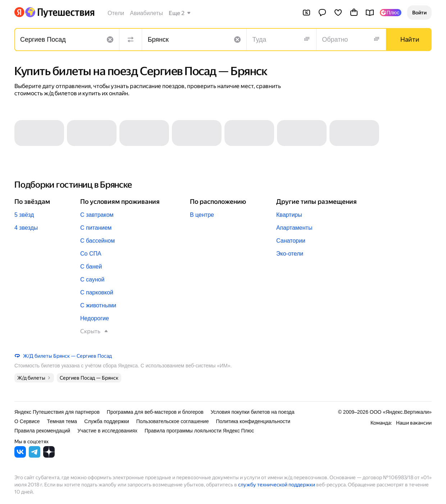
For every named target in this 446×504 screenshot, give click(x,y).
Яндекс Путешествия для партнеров (57, 412)
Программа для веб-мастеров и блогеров (155, 412)
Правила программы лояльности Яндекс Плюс (199, 431)
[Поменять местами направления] (131, 40)
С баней (91, 267)
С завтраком (97, 215)
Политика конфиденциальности (253, 421)
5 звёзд (24, 215)
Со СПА (91, 254)
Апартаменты (294, 228)
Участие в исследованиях (107, 431)
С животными (98, 305)
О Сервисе (27, 421)
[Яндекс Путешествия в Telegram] (35, 456)
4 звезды (26, 228)
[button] (419, 13)
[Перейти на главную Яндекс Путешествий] (60, 12)
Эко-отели (290, 254)
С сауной (92, 280)
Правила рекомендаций (42, 431)
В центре (202, 215)
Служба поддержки (107, 421)
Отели (116, 13)
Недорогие (95, 318)
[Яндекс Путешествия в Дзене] (49, 456)
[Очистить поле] (110, 40)
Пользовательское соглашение (173, 421)
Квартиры (289, 215)
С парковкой (97, 292)
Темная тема (62, 421)
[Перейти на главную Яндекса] (19, 12)
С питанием (96, 228)
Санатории (291, 241)
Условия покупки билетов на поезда (253, 412)
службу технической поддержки (277, 485)
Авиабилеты (146, 13)
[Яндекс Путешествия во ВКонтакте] (20, 456)
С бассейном (97, 241)
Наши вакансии (414, 423)
